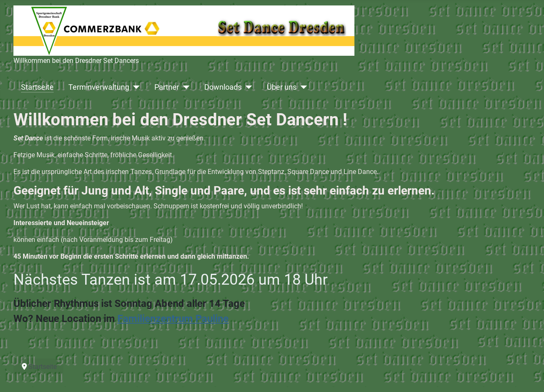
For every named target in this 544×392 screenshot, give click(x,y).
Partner (167, 87)
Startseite (37, 87)
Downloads (223, 87)
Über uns (282, 87)
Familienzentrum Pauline (173, 319)
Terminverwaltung (99, 87)
